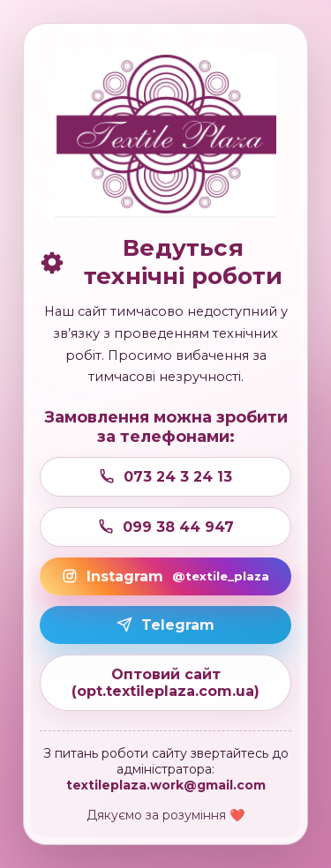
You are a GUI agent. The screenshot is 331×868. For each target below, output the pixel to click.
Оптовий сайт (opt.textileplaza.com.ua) (165, 683)
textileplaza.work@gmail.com (166, 785)
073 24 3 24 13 (165, 477)
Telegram (165, 625)
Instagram (165, 576)
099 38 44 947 (166, 527)
